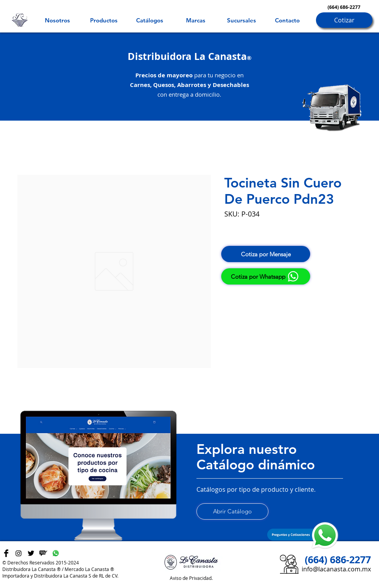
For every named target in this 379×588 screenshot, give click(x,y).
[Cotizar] (344, 20)
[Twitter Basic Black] (31, 553)
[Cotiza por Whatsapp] (266, 276)
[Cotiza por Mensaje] (266, 254)
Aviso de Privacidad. (191, 578)
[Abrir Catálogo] (232, 511)
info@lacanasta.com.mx (336, 569)
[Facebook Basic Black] (6, 553)
